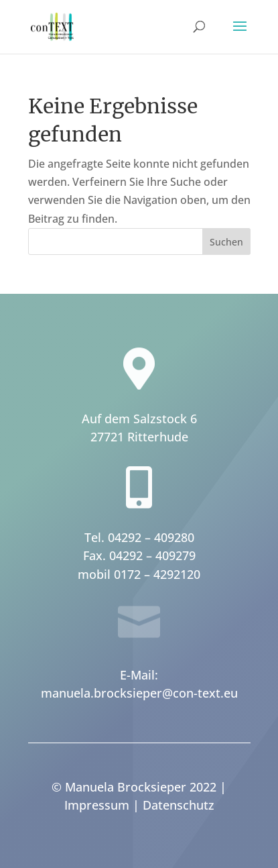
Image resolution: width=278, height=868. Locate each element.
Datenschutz (179, 805)
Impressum (97, 805)
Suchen (226, 242)
